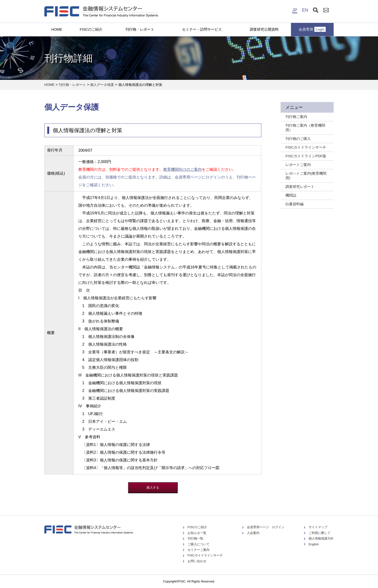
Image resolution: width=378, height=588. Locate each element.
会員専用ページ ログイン (266, 527)
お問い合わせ (197, 561)
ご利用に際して (320, 533)
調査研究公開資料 (264, 29)
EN (305, 10)
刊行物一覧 (195, 538)
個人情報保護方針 (321, 538)
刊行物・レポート (140, 29)
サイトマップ (318, 527)
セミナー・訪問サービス (202, 29)
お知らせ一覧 (197, 533)
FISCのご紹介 (91, 29)
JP (295, 10)
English (314, 544)
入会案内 (253, 533)
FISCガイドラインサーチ (205, 555)
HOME (57, 29)
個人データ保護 (102, 85)
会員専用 (312, 29)
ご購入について (199, 544)
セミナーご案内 (199, 550)
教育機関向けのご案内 (182, 169)
